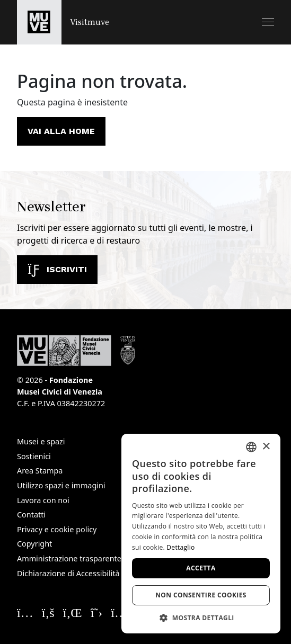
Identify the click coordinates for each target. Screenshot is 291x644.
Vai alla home (61, 131)
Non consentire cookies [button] (201, 595)
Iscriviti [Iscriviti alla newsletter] (57, 269)
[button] (268, 22)
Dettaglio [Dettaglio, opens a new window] (180, 547)
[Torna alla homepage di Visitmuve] (63, 22)
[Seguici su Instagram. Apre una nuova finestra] (25, 612)
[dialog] (201, 534)
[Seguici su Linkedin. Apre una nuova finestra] (73, 612)
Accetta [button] (201, 568)
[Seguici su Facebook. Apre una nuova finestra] (48, 612)
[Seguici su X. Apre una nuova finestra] (97, 612)
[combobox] (251, 447)
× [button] (266, 447)
